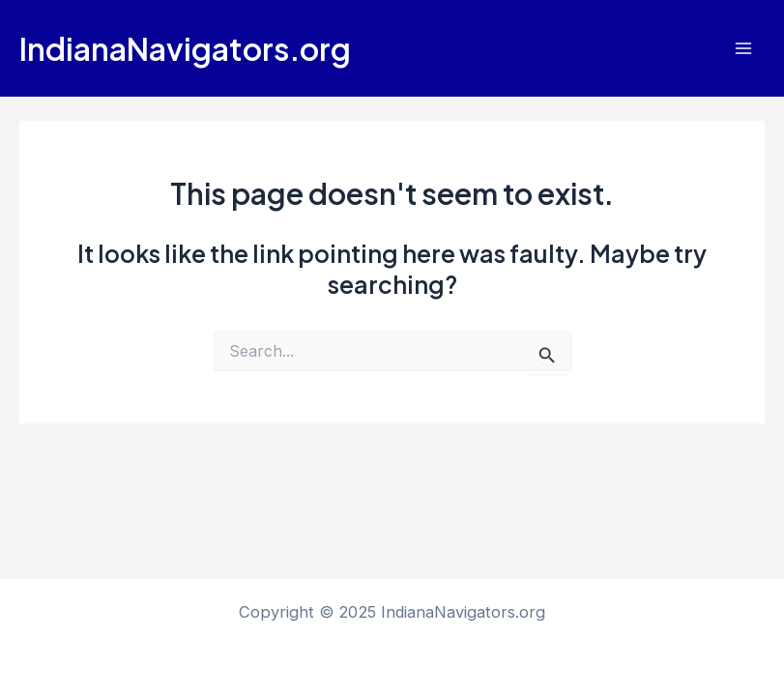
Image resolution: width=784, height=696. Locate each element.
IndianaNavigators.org (185, 48)
